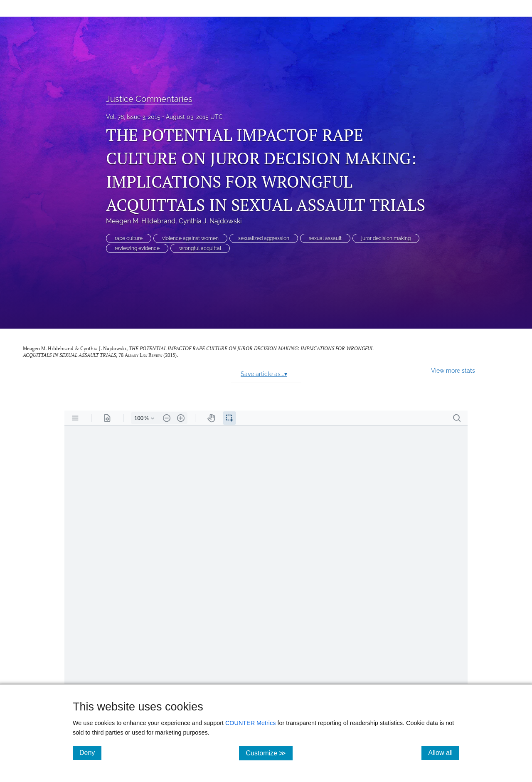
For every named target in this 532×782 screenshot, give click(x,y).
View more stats (453, 370)
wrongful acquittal (200, 248)
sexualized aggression (264, 238)
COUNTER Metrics (251, 723)
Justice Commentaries (149, 99)
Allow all (444, 752)
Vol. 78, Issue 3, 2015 (133, 117)
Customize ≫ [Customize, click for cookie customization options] (269, 753)
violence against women (190, 238)
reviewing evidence (137, 248)
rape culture (129, 238)
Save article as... (264, 374)
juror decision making (386, 238)
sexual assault (325, 238)
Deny (90, 752)
